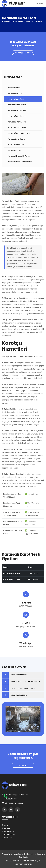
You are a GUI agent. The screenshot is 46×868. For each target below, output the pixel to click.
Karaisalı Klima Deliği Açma (19, 156)
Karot (5, 825)
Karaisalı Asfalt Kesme (17, 128)
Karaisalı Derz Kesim (16, 145)
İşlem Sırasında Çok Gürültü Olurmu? (26, 681)
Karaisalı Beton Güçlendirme (19, 133)
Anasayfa (7, 21)
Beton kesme (8, 835)
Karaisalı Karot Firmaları (17, 110)
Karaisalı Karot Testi (16, 99)
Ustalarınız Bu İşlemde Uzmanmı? (24, 688)
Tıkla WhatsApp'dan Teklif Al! (16, 795)
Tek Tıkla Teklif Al (26, 647)
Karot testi (7, 838)
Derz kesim (24, 857)
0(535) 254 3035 (26, 606)
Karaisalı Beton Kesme (17, 122)
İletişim (40, 854)
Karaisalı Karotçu (15, 93)
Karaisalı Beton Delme (17, 116)
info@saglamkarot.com (26, 627)
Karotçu (6, 828)
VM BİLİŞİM (36, 861)
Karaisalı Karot (14, 88)
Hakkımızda (29, 854)
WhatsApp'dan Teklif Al (23, 53)
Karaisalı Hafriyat (15, 150)
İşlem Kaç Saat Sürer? (20, 695)
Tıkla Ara (23, 765)
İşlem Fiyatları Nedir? (19, 675)
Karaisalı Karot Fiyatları (17, 105)
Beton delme (8, 832)
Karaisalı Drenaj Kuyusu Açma (20, 162)
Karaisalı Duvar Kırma (16, 139)
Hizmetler (19, 21)
